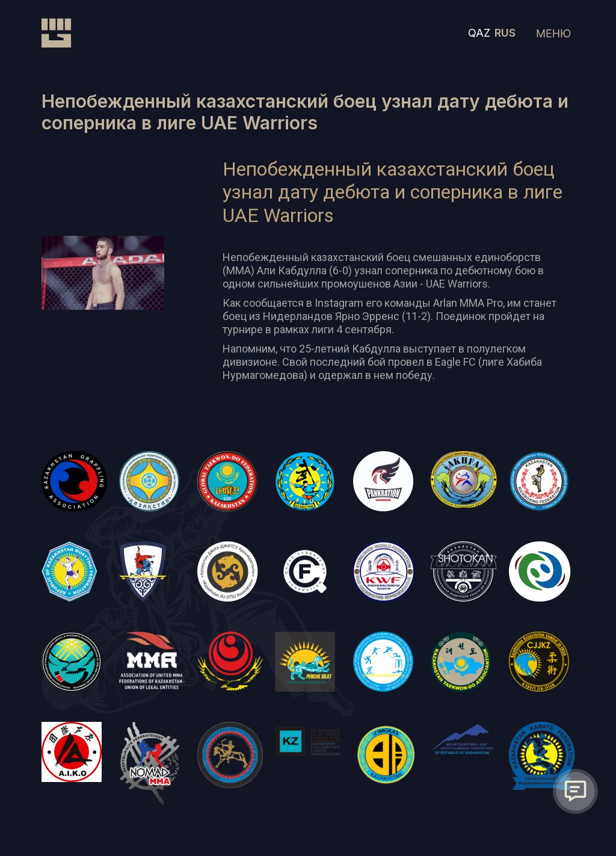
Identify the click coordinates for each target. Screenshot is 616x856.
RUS (505, 33)
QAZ (479, 33)
